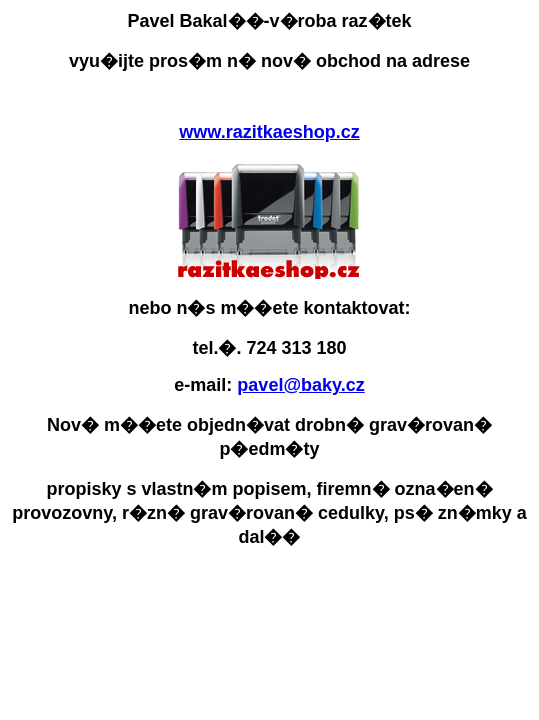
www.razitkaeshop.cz (269, 132)
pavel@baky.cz (300, 385)
